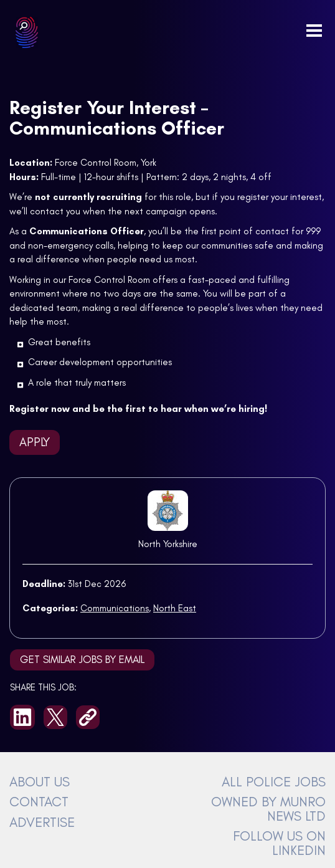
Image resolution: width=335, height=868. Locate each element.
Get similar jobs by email (82, 659)
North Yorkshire (168, 544)
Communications (115, 608)
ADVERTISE (42, 822)
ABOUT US (40, 781)
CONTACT (39, 801)
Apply (35, 442)
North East (175, 608)
